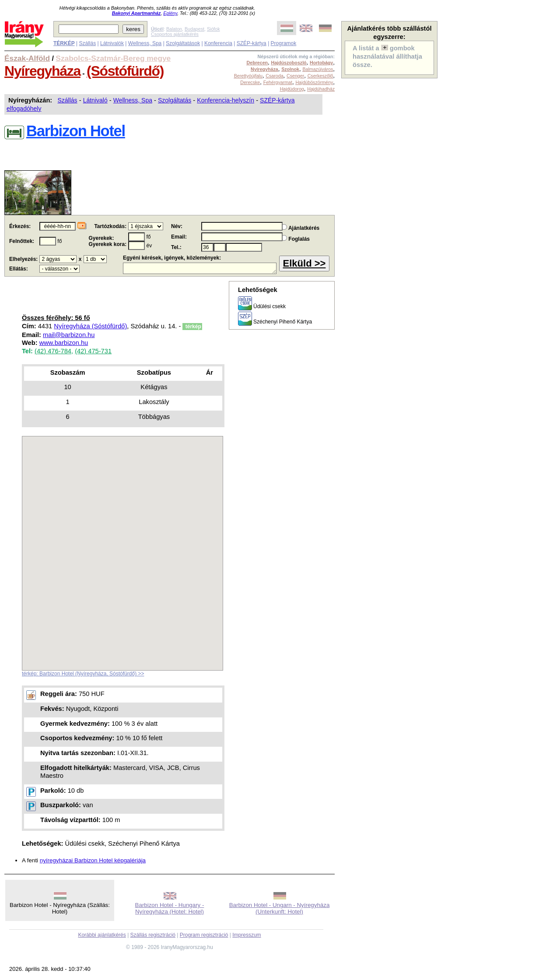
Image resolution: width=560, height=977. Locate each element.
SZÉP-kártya (252, 43)
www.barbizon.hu (64, 343)
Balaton (174, 29)
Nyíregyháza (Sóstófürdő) (90, 326)
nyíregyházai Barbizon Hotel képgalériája (93, 860)
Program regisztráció (204, 935)
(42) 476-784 (53, 351)
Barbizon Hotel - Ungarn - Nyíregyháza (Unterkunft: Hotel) (280, 908)
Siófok (213, 29)
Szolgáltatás (175, 100)
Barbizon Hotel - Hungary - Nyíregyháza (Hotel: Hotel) (170, 908)
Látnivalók (112, 43)
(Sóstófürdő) (125, 71)
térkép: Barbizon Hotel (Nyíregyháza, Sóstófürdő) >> (83, 674)
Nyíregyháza (42, 71)
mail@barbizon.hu (69, 335)
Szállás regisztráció (153, 935)
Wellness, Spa (145, 43)
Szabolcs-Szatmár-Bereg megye (113, 58)
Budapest (194, 29)
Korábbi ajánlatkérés (102, 935)
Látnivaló (95, 100)
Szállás (87, 43)
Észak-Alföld (27, 58)
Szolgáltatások (183, 43)
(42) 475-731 (93, 351)
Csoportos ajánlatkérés (175, 34)
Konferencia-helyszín (226, 100)
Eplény (170, 13)
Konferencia (218, 43)
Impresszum (247, 935)
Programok (284, 43)
